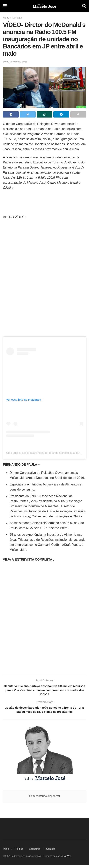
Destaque (17, 18)
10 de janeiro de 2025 (15, 62)
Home (6, 18)
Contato (51, 852)
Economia (35, 852)
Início (6, 852)
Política (19, 852)
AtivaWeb (66, 859)
